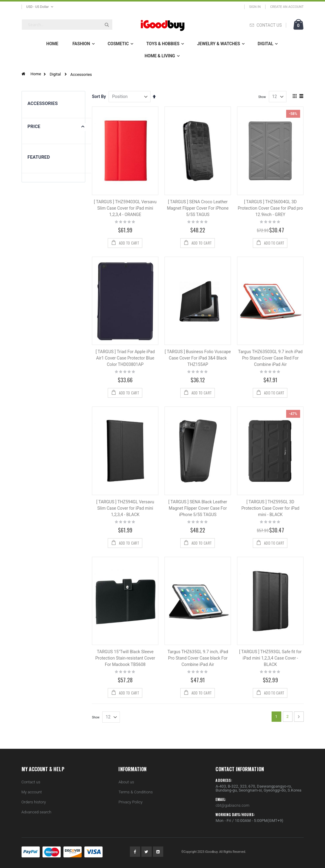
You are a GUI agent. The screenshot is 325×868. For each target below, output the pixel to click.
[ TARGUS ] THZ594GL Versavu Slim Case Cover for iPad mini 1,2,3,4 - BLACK (125, 508)
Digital (55, 74)
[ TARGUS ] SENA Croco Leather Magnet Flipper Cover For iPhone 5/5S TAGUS (198, 208)
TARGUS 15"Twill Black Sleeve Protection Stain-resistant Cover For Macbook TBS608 (125, 658)
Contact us (31, 782)
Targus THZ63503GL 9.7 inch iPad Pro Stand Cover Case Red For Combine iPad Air (271, 358)
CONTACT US (269, 25)
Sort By (99, 96)
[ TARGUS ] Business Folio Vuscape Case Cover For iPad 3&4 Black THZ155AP (198, 358)
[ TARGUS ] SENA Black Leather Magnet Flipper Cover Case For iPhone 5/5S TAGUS (198, 508)
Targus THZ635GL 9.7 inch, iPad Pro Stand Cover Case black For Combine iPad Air (198, 658)
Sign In (255, 7)
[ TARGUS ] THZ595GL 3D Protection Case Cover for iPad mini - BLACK (270, 508)
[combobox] (67, 25)
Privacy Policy (130, 802)
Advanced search (37, 812)
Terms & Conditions (135, 792)
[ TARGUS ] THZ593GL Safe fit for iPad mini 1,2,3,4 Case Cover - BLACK (270, 658)
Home (36, 74)
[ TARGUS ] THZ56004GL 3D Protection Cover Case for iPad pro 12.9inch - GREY (271, 208)
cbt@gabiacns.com (232, 805)
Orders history (34, 802)
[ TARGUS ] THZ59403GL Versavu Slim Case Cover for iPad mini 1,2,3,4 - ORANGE (125, 208)
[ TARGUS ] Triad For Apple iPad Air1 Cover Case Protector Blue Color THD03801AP (125, 358)
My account (32, 792)
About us (126, 782)
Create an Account (287, 7)
